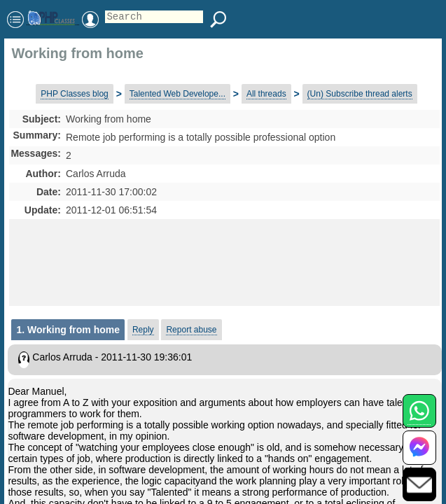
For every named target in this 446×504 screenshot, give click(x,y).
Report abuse (191, 330)
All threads (266, 94)
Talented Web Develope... (177, 94)
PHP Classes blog (75, 94)
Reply (143, 330)
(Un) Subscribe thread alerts (360, 94)
